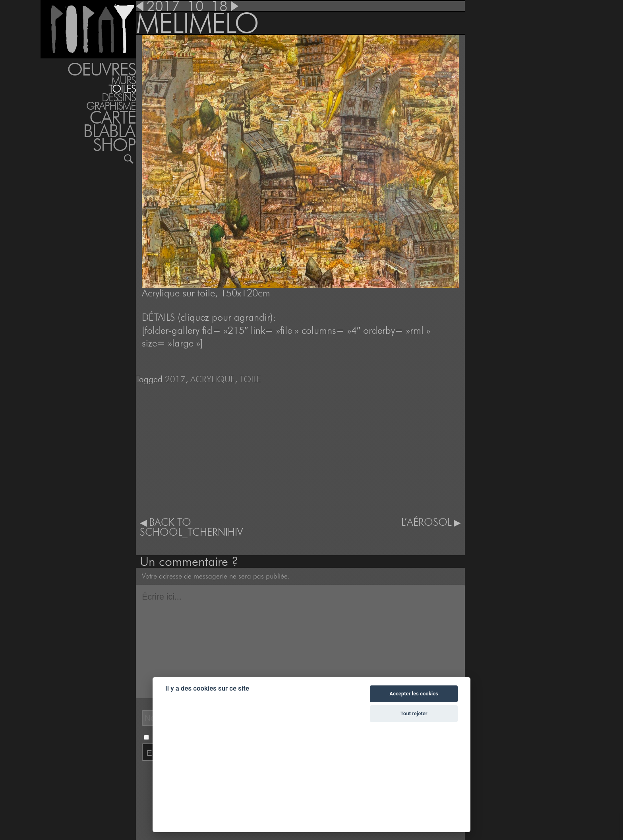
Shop (114, 145)
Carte (113, 117)
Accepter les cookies (414, 694)
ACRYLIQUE (213, 379)
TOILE (250, 379)
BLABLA (109, 131)
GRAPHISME (111, 106)
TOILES (122, 89)
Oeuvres (102, 69)
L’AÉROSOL (427, 522)
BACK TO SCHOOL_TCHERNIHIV (191, 527)
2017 (175, 379)
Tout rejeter (414, 713)
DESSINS (119, 98)
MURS (123, 80)
